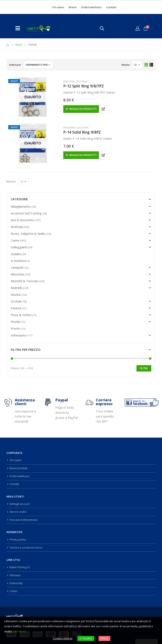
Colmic (14, 591)
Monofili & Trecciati (24, 281)
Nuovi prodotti (18, 468)
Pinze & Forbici (21, 315)
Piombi (16, 322)
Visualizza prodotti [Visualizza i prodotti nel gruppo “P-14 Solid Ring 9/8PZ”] (83, 155)
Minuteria (69, 82)
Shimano (15, 575)
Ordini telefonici (91, 7)
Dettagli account (20, 504)
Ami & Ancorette (22, 220)
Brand (73, 7)
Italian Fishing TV (20, 567)
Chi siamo (58, 7)
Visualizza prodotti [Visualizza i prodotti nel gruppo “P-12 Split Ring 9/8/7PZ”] (83, 109)
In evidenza (19, 261)
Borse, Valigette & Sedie (28, 234)
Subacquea (18, 335)
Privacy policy (18, 540)
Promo (16, 328)
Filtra (144, 368)
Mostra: (126, 65)
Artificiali (17, 227)
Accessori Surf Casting (26, 213)
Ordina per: (15, 65)
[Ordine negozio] (38, 65)
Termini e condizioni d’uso (26, 548)
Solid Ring (82, 128)
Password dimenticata (23, 520)
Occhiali (16, 301)
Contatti (111, 7)
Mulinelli (16, 288)
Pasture (16, 308)
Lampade (17, 267)
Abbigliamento (21, 207)
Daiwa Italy (16, 583)
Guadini (16, 254)
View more (19, 631)
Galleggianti (19, 247)
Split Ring (82, 82)
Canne (15, 240)
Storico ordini (18, 512)
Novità (15, 295)
